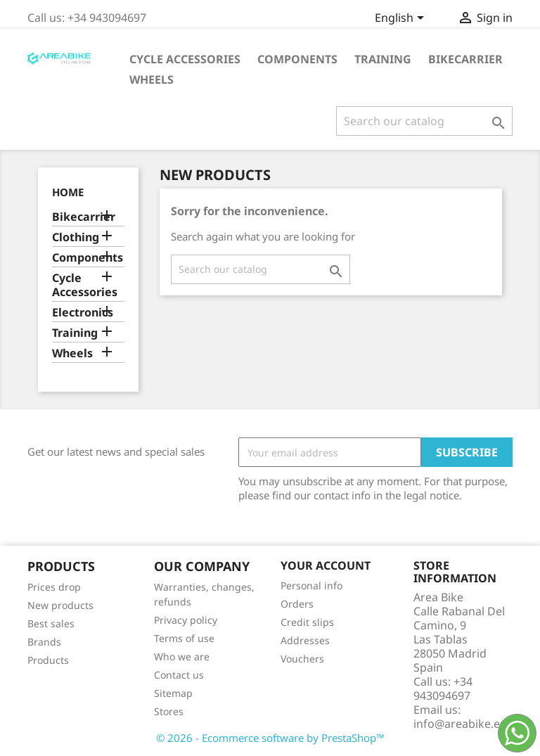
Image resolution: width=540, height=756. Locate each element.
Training (383, 59)
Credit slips (307, 622)
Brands (44, 642)
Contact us (179, 675)
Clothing (76, 237)
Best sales (51, 623)
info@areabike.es (459, 724)
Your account (326, 565)
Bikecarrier (465, 59)
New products (60, 605)
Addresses (305, 640)
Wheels (152, 79)
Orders (297, 604)
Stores (169, 711)
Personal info (311, 585)
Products (48, 660)
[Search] (424, 121)
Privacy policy (186, 620)
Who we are (182, 656)
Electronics (83, 313)
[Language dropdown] (402, 19)
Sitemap (173, 693)
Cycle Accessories (185, 59)
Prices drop (54, 587)
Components (297, 59)
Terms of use (184, 638)
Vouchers (302, 659)
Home (68, 192)
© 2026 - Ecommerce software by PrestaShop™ (270, 738)
